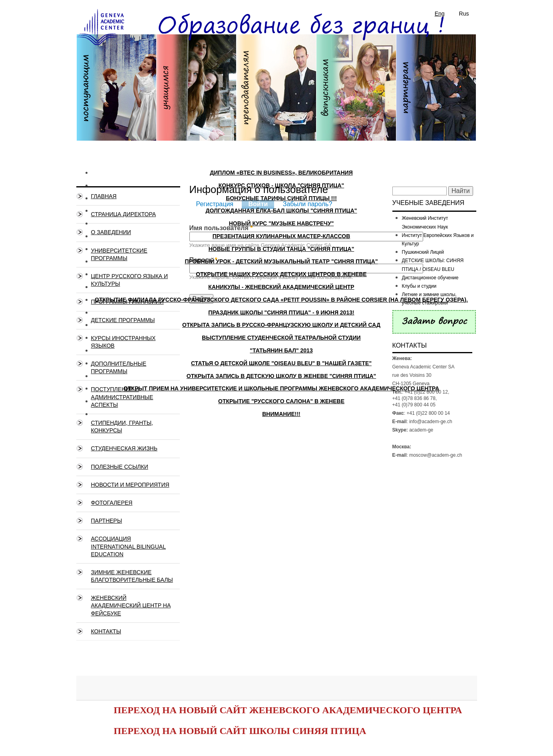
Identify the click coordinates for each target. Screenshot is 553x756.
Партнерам (436, 90)
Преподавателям (276, 90)
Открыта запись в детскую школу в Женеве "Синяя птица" (281, 376)
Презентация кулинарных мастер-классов (281, 236)
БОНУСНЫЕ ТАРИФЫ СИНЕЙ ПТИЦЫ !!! (281, 198)
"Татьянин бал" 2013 (281, 350)
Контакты (106, 631)
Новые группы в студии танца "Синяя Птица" (281, 249)
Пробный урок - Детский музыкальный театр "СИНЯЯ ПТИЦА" (281, 261)
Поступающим (116, 90)
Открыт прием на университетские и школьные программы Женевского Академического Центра (281, 388)
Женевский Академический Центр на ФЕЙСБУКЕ (131, 605)
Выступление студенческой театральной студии (281, 338)
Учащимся (196, 90)
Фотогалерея (112, 503)
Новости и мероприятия (130, 485)
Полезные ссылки (120, 467)
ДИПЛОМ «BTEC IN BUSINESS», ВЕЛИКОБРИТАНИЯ (281, 173)
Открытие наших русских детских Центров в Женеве (281, 274)
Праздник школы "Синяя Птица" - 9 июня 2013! (281, 312)
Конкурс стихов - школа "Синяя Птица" (281, 185)
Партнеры (107, 521)
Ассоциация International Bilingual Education (128, 546)
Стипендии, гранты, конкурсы (122, 427)
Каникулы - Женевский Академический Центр (281, 287)
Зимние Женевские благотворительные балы (132, 576)
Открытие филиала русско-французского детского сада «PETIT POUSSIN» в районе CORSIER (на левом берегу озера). (281, 300)
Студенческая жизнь (124, 448)
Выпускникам (356, 90)
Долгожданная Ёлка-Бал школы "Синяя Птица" (281, 211)
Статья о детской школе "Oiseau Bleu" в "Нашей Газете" (281, 363)
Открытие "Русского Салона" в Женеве (281, 401)
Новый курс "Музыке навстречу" (281, 223)
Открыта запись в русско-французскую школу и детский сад (281, 325)
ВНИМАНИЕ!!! (281, 414)
